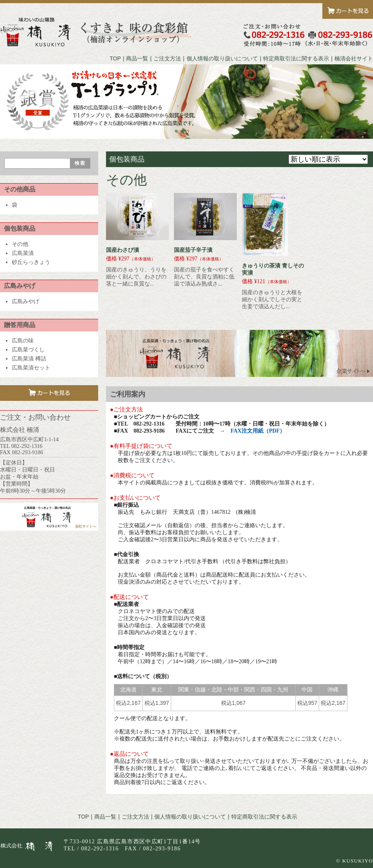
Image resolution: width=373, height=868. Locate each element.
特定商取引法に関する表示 (296, 58)
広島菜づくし (28, 350)
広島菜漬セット (31, 368)
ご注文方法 (167, 58)
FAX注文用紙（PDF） (258, 431)
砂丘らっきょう (31, 262)
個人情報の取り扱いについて (222, 58)
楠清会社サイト (354, 58)
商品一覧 (137, 58)
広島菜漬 (23, 253)
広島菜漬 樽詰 (29, 359)
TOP (115, 58)
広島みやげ (26, 301)
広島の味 (23, 341)
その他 (20, 244)
